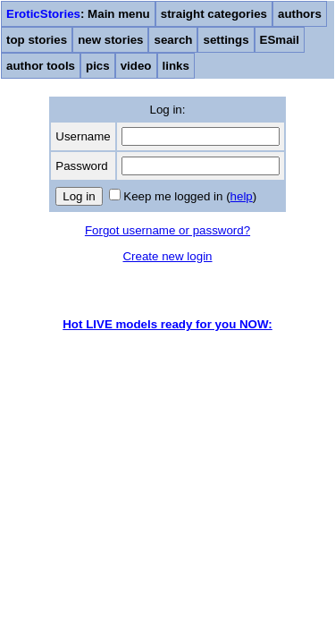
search (173, 40)
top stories (37, 40)
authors (300, 14)
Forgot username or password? (167, 230)
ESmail (280, 40)
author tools (41, 66)
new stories (110, 40)
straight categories (214, 14)
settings (226, 40)
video (136, 66)
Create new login (167, 256)
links (176, 66)
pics (98, 66)
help (242, 196)
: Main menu (78, 14)
